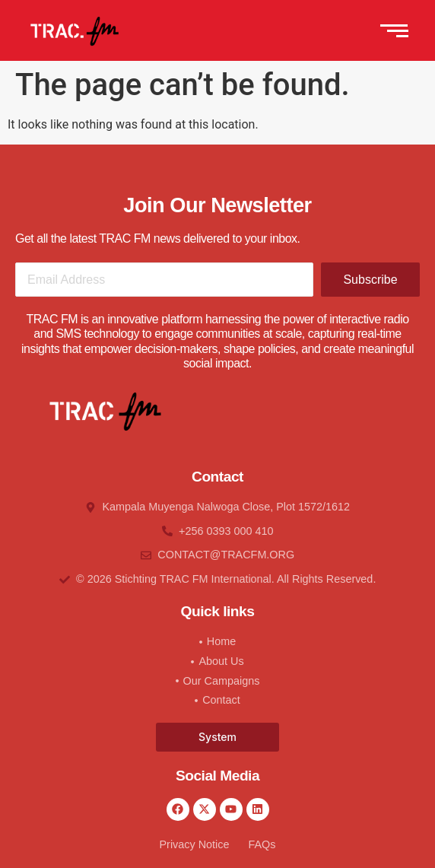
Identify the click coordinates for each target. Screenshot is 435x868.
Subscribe (370, 280)
